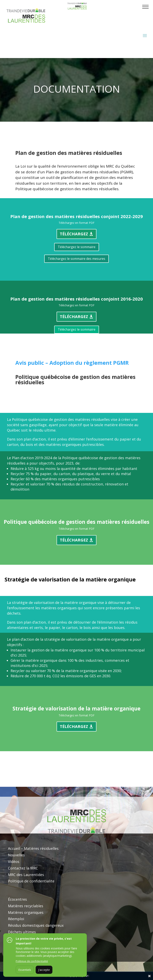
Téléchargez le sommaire (77, 247)
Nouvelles (16, 855)
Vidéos (14, 862)
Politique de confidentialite (31, 881)
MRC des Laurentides (26, 875)
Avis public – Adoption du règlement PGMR (73, 363)
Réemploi (16, 919)
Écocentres (17, 899)
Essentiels (25, 970)
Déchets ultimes (22, 932)
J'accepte (44, 970)
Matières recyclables (26, 906)
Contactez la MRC (23, 868)
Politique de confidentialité (32, 961)
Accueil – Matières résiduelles (33, 848)
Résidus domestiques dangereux (36, 925)
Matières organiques (26, 912)
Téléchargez (74, 234)
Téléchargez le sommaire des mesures (76, 259)
